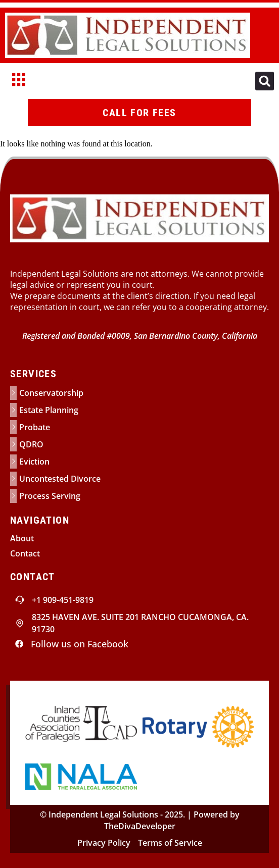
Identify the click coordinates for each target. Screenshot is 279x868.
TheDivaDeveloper (140, 826)
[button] (265, 81)
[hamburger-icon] (19, 81)
